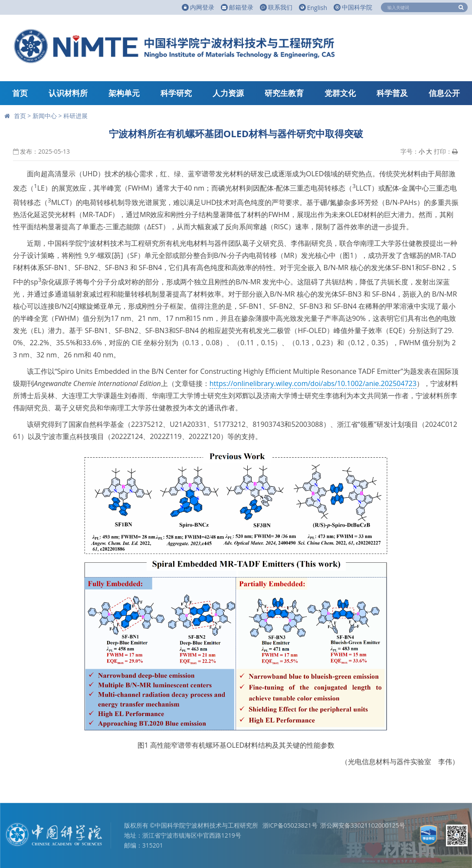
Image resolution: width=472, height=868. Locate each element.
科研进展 (75, 116)
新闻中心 (45, 116)
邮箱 (237, 7)
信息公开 (444, 93)
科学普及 (392, 93)
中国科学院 (353, 7)
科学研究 (176, 93)
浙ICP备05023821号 (290, 825)
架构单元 (124, 93)
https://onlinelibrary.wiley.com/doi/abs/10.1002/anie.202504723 (313, 383)
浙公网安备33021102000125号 (363, 825)
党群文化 (340, 93)
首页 (20, 93)
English (313, 8)
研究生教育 (284, 93)
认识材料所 (68, 93)
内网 (198, 7)
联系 (276, 7)
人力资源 (228, 93)
